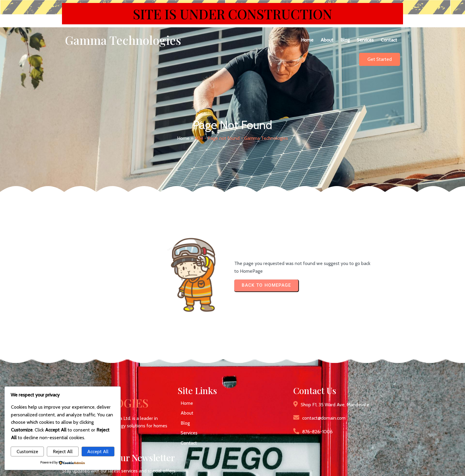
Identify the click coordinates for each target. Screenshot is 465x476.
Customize (27, 452)
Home (183, 130)
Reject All (63, 452)
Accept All (98, 452)
